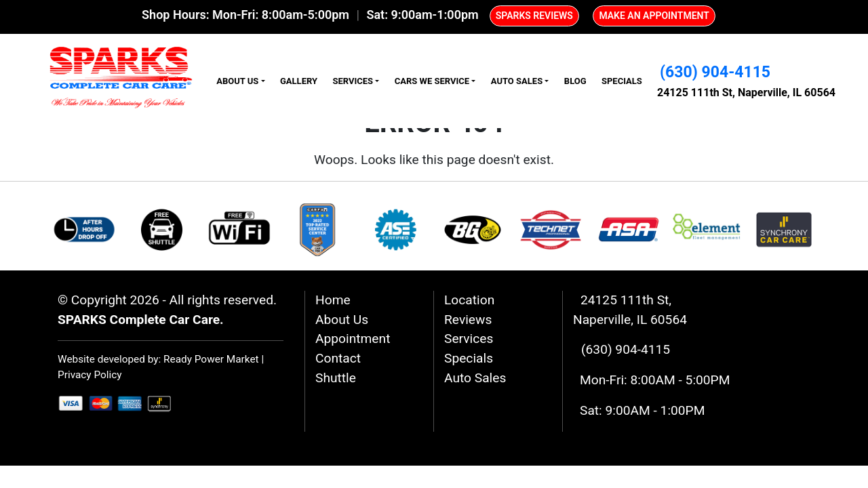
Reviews (468, 320)
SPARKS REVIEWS (534, 16)
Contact (338, 358)
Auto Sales (475, 378)
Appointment (353, 339)
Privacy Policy (90, 375)
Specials (622, 81)
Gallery (299, 81)
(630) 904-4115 (715, 72)
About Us (342, 320)
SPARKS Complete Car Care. (141, 320)
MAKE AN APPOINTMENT (654, 16)
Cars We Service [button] (432, 81)
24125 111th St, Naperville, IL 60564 (746, 93)
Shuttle (336, 378)
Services (469, 339)
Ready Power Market (211, 359)
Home (333, 300)
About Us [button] (237, 81)
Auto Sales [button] (517, 81)
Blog (575, 81)
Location (469, 300)
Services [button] (353, 81)
